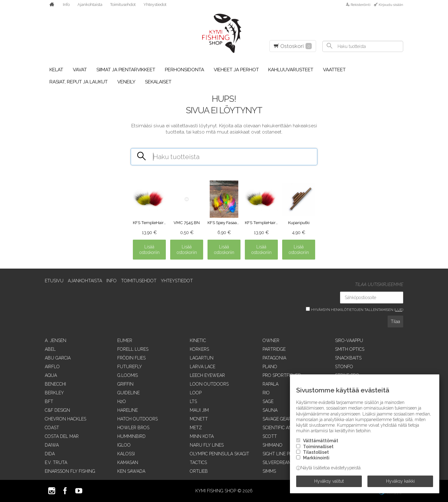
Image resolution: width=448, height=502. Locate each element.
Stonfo (344, 367)
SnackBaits (348, 358)
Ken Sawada (131, 471)
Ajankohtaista (90, 5)
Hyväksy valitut (329, 481)
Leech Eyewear (207, 375)
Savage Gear (277, 419)
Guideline (128, 393)
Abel (50, 349)
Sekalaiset (158, 82)
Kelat (56, 70)
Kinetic (198, 340)
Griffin (125, 384)
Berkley (54, 393)
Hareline (128, 410)
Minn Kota (202, 436)
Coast (52, 428)
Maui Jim (199, 410)
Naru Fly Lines (207, 445)
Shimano (273, 445)
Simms (269, 471)
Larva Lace (203, 367)
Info (66, 5)
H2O (122, 401)
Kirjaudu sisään (391, 5)
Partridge (274, 349)
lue (399, 310)
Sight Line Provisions (287, 454)
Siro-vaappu (349, 340)
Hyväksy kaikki (400, 481)
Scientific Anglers (284, 428)
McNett (199, 419)
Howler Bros (133, 428)
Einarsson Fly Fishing (70, 471)
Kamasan (128, 462)
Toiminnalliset (318, 447)
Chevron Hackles (65, 419)
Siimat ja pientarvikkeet (126, 70)
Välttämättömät (321, 441)
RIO (266, 393)
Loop (196, 393)
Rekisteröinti (361, 5)
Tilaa (395, 321)
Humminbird (131, 436)
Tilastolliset (316, 452)
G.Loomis (128, 375)
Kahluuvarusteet (291, 70)
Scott (270, 436)
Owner (271, 340)
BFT (49, 401)
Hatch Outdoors (138, 419)
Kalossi (126, 454)
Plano (270, 367)
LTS (193, 401)
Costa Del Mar (62, 436)
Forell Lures (133, 349)
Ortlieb (199, 471)
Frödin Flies (131, 358)
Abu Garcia (58, 358)
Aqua (51, 375)
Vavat (80, 70)
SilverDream (277, 462)
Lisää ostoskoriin (149, 250)
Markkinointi (316, 458)
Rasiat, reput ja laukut (79, 82)
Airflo (52, 367)
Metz (196, 428)
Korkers (199, 349)
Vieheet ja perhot (236, 70)
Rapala (271, 384)
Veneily (126, 82)
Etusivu (54, 281)
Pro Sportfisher (282, 375)
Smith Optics (350, 349)
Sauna (270, 410)
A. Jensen (56, 340)
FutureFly (130, 367)
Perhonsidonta (184, 70)
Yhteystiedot (155, 5)
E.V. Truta (56, 462)
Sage (268, 401)
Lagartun (202, 358)
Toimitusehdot (123, 5)
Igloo (124, 445)
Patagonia (274, 358)
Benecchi (55, 384)
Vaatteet (334, 70)
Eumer (125, 340)
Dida (50, 454)
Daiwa (52, 445)
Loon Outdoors (209, 384)
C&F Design (57, 410)
